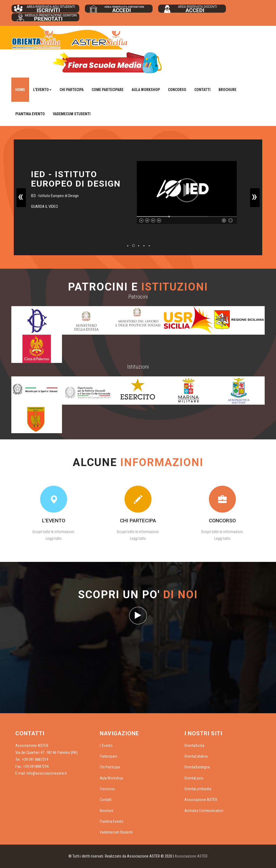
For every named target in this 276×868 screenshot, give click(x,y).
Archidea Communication (204, 811)
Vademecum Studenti (72, 114)
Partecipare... (110, 756)
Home (20, 90)
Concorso (177, 90)
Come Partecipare (108, 90)
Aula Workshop (146, 90)
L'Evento (106, 745)
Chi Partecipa (72, 90)
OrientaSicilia (194, 745)
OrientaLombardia (198, 789)
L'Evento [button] (42, 90)
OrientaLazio (194, 778)
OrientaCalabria (196, 756)
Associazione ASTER (201, 800)
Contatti (202, 90)
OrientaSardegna (197, 767)
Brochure (227, 90)
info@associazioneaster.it (47, 773)
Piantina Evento (30, 114)
